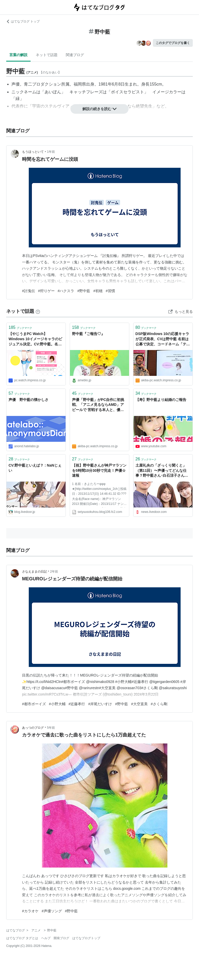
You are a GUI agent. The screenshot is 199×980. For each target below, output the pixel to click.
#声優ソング (52, 911)
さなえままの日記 (34, 572)
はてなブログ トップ (23, 21)
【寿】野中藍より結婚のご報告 (161, 400)
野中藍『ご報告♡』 (88, 334)
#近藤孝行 (77, 704)
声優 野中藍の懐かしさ (29, 400)
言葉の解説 (18, 55)
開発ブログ (61, 938)
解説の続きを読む (99, 109)
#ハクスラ (66, 291)
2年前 (54, 572)
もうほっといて (33, 152)
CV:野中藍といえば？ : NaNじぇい (35, 468)
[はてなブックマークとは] (38, 311)
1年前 (51, 152)
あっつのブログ (33, 728)
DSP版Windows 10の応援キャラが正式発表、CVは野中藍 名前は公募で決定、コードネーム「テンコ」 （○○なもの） (163, 339)
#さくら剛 (159, 704)
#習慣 (110, 291)
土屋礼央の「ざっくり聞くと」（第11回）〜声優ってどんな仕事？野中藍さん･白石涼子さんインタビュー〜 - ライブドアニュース (162, 471)
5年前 (51, 728)
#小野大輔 (57, 704)
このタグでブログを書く (173, 43)
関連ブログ (75, 55)
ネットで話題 (47, 55)
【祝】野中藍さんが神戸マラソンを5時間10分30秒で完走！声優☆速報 (99, 470)
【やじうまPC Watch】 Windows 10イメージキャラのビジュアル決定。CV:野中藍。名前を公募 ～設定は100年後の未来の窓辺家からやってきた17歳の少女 (36, 339)
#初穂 (98, 291)
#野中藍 (84, 291)
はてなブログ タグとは (22, 938)
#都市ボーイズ (34, 704)
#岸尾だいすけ (100, 704)
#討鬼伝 (29, 291)
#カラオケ (30, 911)
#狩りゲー (46, 291)
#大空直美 (139, 704)
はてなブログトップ (86, 938)
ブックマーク (20, 327)
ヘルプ (46, 938)
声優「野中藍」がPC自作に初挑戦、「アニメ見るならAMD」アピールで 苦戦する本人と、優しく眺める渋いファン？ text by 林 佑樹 (99, 405)
